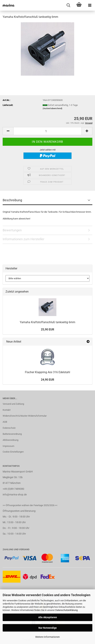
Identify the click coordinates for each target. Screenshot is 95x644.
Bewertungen (12, 230)
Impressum (8, 446)
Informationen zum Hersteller (23, 239)
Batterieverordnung (12, 434)
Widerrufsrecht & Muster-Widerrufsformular (25, 416)
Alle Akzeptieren (48, 617)
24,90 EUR (47, 380)
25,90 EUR (47, 329)
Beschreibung (12, 200)
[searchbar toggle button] (68, 5)
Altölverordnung (10, 440)
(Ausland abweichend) (52, 108)
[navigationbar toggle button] (90, 5)
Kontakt (7, 410)
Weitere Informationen (47, 637)
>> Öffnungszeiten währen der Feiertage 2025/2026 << (30, 505)
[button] (8, 131)
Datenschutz (9, 428)
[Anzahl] (47, 131)
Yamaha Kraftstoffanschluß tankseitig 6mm (47, 322)
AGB (5, 422)
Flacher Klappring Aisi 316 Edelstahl (47, 372)
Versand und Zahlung (13, 404)
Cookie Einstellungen (13, 452)
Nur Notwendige (48, 628)
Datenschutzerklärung (66, 610)
